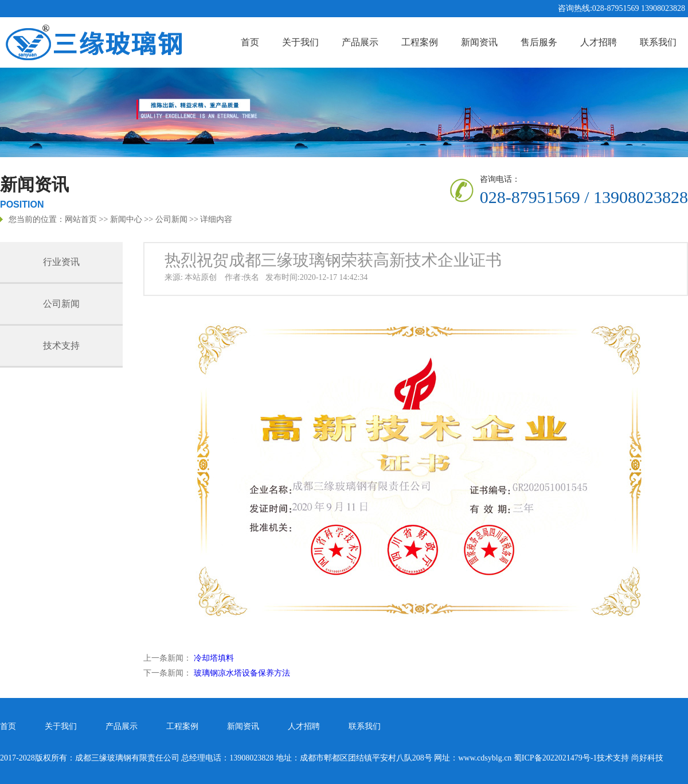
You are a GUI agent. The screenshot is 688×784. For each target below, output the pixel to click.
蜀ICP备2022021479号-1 (555, 758)
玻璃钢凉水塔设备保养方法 (242, 673)
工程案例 (420, 42)
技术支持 (61, 346)
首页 (250, 42)
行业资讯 (61, 262)
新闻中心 (126, 219)
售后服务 (539, 42)
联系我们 (658, 42)
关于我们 (300, 42)
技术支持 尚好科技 (630, 758)
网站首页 (81, 219)
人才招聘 (599, 42)
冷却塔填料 (214, 658)
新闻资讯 (479, 42)
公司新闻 (171, 219)
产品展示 (360, 42)
